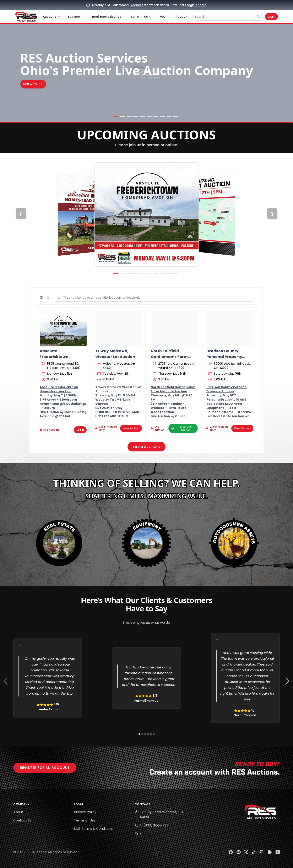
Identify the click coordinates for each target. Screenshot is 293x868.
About (18, 812)
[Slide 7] (156, 116)
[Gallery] (146, 681)
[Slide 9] (169, 116)
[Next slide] (272, 213)
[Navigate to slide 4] (148, 734)
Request (137, 5)
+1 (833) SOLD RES (154, 825)
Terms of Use (85, 820)
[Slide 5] (142, 116)
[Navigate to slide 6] (154, 734)
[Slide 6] (149, 116)
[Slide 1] (116, 116)
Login (271, 17)
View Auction (131, 428)
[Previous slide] (21, 213)
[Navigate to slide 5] (151, 734)
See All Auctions (147, 447)
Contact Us (23, 820)
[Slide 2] (123, 116)
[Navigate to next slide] (287, 681)
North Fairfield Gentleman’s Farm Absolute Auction (169, 357)
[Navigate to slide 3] (145, 734)
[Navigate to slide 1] (139, 734)
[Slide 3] (129, 116)
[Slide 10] (176, 116)
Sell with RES (33, 84)
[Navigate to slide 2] (142, 734)
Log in (80, 430)
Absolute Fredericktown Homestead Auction (59, 357)
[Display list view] (48, 298)
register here (197, 5)
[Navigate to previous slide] (6, 681)
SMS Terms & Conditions (94, 829)
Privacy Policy (85, 812)
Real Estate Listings (107, 17)
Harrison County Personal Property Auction (224, 357)
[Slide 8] (162, 116)
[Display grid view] (43, 298)
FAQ (162, 17)
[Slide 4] (136, 116)
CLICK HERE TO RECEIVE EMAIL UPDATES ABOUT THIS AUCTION (117, 416)
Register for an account (45, 768)
